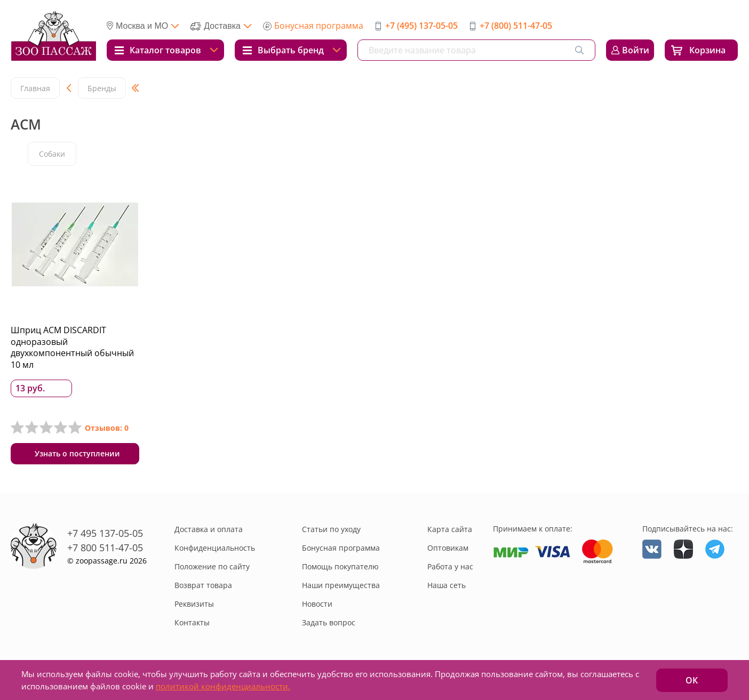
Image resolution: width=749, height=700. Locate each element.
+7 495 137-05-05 (105, 533)
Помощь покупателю (340, 566)
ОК (692, 680)
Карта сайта (450, 529)
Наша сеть (447, 585)
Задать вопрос (329, 622)
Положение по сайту (212, 566)
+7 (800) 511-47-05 (516, 26)
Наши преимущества (341, 585)
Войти (636, 50)
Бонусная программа (319, 26)
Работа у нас (450, 566)
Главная (35, 88)
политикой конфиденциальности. (223, 686)
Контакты (192, 622)
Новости (317, 604)
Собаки (52, 154)
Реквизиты (194, 604)
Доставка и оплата (209, 529)
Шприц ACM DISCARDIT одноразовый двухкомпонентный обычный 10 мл (72, 347)
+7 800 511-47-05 (105, 548)
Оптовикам (448, 548)
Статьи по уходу (331, 529)
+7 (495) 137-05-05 (421, 26)
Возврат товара (203, 585)
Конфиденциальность (215, 548)
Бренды (102, 88)
